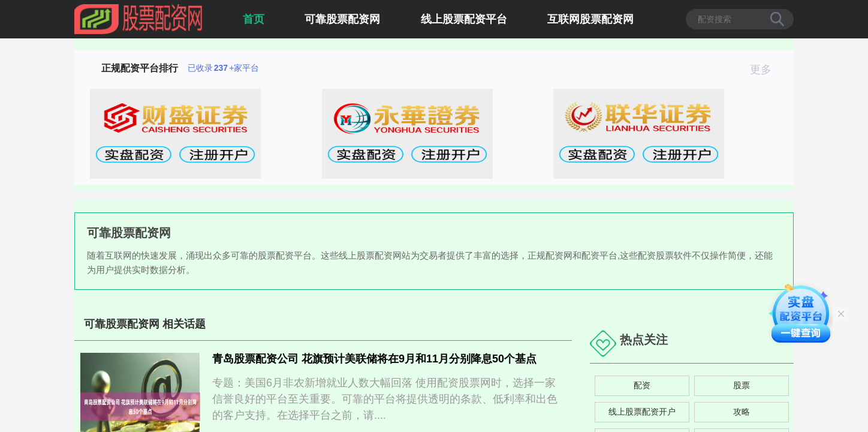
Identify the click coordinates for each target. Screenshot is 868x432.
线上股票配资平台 (464, 19)
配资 (642, 385)
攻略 (742, 412)
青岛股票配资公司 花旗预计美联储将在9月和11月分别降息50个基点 (374, 359)
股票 (742, 385)
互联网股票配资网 (590, 19)
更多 (766, 70)
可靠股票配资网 (342, 19)
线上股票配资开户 (642, 412)
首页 (254, 19)
